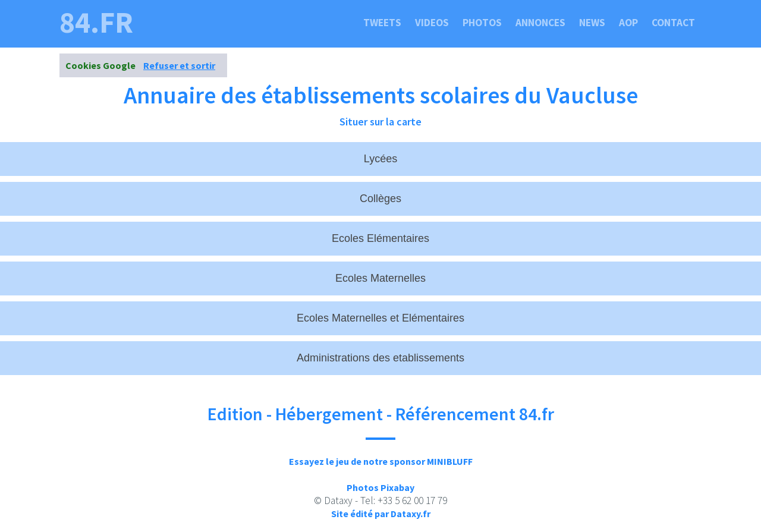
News (592, 23)
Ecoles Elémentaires (380, 238)
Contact (673, 23)
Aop (628, 23)
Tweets (382, 23)
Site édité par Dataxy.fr (381, 514)
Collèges (380, 199)
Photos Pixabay (380, 487)
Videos (432, 23)
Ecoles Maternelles (380, 278)
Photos (482, 23)
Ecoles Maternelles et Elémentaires (380, 318)
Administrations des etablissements (380, 358)
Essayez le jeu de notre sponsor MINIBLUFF (381, 461)
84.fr (96, 23)
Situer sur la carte (380, 122)
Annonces (540, 23)
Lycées (380, 159)
